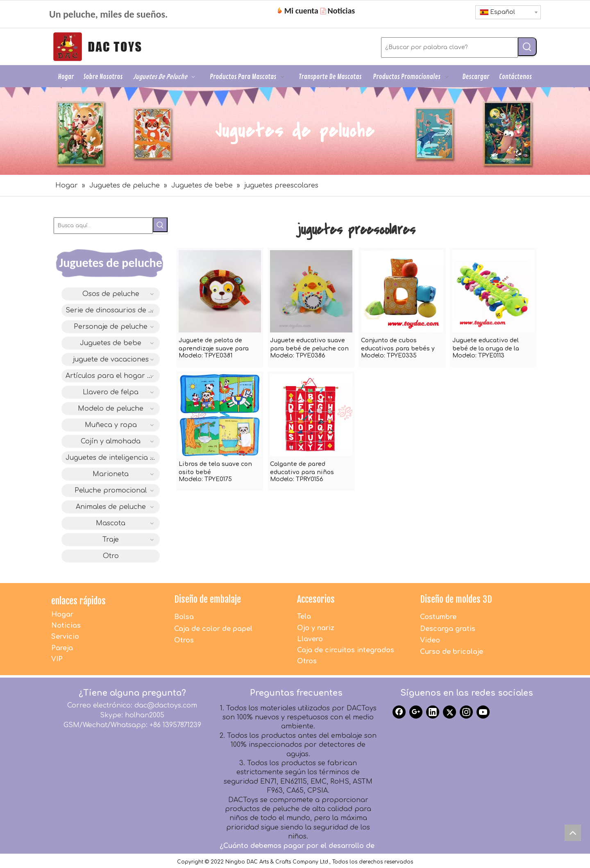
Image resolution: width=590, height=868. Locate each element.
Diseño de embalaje (208, 599)
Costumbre (438, 617)
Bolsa (184, 617)
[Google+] (416, 712)
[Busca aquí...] (103, 226)
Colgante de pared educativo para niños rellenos (302, 469)
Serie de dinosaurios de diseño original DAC (113, 310)
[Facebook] (399, 712)
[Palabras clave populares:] (527, 47)
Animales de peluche (111, 507)
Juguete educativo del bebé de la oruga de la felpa (486, 345)
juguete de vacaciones (111, 359)
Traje (111, 540)
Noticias (66, 626)
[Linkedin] (433, 712)
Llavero (310, 639)
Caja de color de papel (213, 629)
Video (430, 640)
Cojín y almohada (111, 441)
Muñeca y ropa (111, 425)
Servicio (65, 637)
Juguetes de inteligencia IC (111, 458)
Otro (111, 556)
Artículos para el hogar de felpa (113, 376)
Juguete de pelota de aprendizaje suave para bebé (214, 345)
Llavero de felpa (111, 392)
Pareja (62, 648)
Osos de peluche (111, 294)
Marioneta (111, 474)
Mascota (111, 523)
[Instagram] (466, 712)
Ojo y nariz (316, 628)
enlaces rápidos (78, 601)
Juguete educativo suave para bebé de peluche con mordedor (309, 345)
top (575, 835)
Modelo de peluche (111, 409)
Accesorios (316, 599)
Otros (184, 640)
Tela (304, 617)
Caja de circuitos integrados (346, 650)
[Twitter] (449, 712)
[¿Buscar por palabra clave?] (449, 47)
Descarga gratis (448, 629)
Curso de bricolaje (452, 652)
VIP (57, 659)
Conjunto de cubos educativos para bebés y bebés (398, 345)
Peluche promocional (111, 491)
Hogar (62, 615)
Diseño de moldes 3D (456, 599)
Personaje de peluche (111, 327)
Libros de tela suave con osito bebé (215, 468)
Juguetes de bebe (111, 343)
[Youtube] (483, 712)
